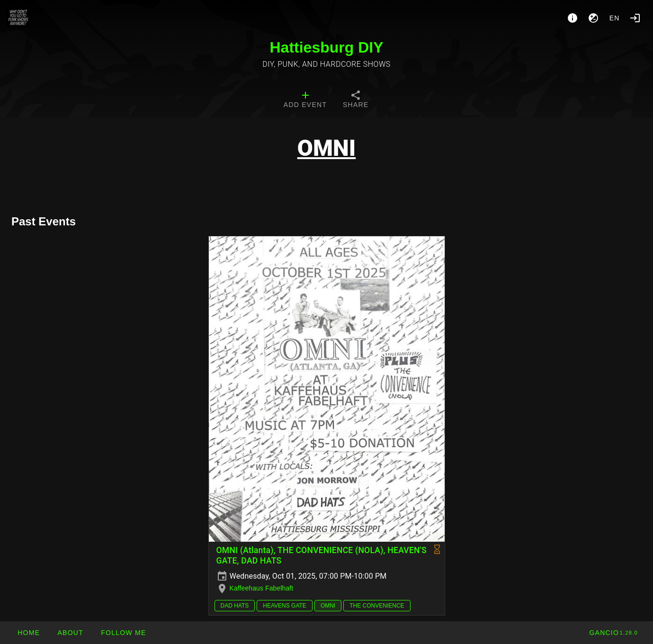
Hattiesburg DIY (326, 47)
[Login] (635, 18)
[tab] (305, 100)
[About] (572, 18)
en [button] (615, 18)
